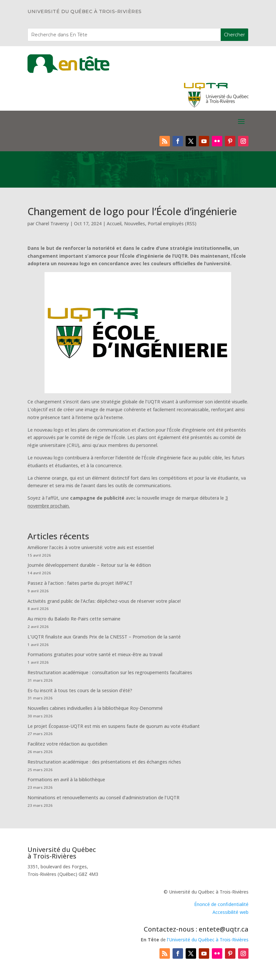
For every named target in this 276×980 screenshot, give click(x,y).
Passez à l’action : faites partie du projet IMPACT (80, 583)
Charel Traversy (52, 223)
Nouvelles (135, 223)
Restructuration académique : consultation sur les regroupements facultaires (110, 672)
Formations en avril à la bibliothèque (66, 779)
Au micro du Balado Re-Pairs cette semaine (74, 619)
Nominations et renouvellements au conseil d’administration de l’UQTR (103, 797)
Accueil (114, 223)
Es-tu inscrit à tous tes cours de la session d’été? (80, 690)
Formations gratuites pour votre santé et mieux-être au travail (95, 654)
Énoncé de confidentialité (221, 904)
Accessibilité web (230, 912)
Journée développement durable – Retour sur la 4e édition (89, 565)
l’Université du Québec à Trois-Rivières (208, 940)
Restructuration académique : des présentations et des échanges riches (104, 762)
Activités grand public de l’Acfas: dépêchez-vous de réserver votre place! (104, 601)
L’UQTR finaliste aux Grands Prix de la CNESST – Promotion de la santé (104, 637)
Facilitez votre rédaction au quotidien (67, 744)
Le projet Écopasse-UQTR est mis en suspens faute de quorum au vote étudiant (114, 726)
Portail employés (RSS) (172, 223)
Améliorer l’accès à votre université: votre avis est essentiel (91, 547)
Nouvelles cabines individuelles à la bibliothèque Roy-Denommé (95, 708)
